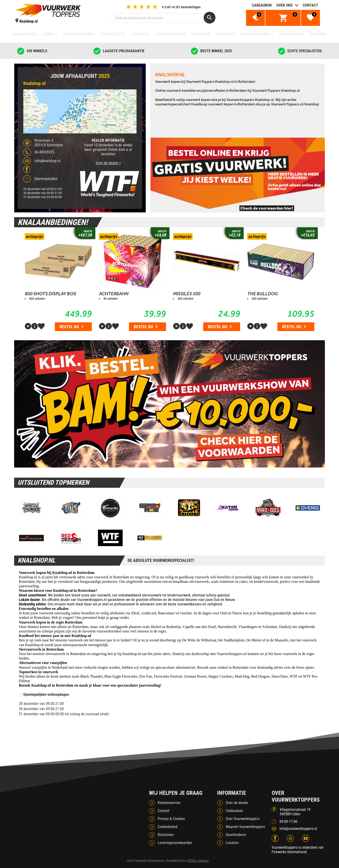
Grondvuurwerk (77, 34)
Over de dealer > (108, 163)
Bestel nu (71, 327)
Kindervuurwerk (255, 34)
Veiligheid (318, 34)
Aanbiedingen (25, 34)
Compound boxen (170, 34)
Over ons (285, 5)
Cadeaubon (262, 5)
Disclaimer (166, 835)
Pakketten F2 (113, 34)
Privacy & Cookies (171, 819)
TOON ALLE (140, 34)
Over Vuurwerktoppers (243, 819)
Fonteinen (201, 34)
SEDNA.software (198, 861)
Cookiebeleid (168, 827)
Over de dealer (237, 803)
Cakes (48, 34)
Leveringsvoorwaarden (175, 843)
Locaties (232, 843)
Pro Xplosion (291, 34)
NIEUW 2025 (225, 34)
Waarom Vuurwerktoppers (245, 827)
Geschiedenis (236, 835)
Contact (310, 5)
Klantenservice (169, 803)
